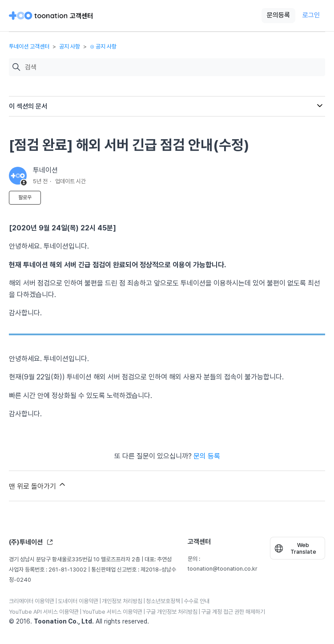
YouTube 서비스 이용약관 (112, 612)
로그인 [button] (311, 15)
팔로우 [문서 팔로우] (25, 197)
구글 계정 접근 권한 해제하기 (233, 612)
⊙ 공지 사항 (103, 46)
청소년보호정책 (163, 601)
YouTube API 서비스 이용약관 (44, 612)
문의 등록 (207, 456)
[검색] (173, 67)
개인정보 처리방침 (122, 601)
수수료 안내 (197, 601)
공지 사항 (70, 46)
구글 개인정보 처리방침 (172, 612)
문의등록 (278, 15)
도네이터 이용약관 (78, 601)
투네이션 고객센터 (29, 46)
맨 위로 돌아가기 (38, 485)
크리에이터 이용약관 (32, 601)
